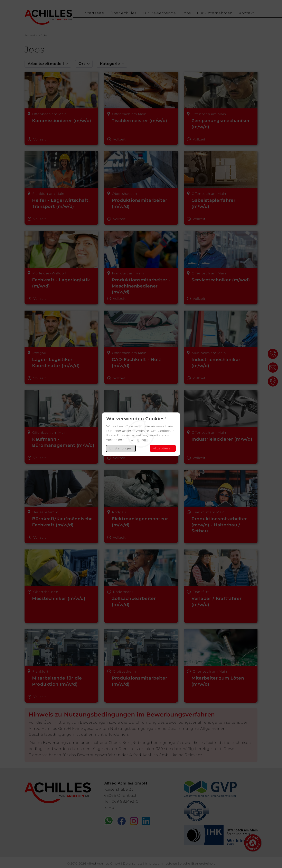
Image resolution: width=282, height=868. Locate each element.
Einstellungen (121, 448)
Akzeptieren (163, 448)
